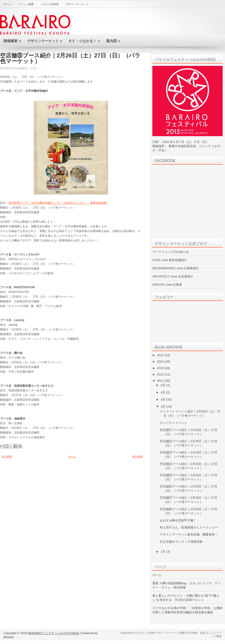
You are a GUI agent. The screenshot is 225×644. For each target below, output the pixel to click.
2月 (164, 406)
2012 (161, 374)
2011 (161, 381)
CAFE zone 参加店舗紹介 (170, 260)
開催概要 (14, 39)
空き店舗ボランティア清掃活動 (181, 542)
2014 (161, 361)
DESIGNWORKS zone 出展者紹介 (176, 268)
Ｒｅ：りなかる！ (86, 39)
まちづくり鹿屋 (145, 633)
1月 (164, 552)
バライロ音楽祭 (50, 4)
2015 (161, 355)
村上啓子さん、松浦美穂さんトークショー (189, 527)
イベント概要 (26, 4)
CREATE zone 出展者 (167, 285)
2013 (161, 368)
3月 (164, 399)
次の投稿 (7, 457)
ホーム (7, 4)
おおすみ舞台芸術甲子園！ (178, 520)
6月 (164, 385)
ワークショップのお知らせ (171, 252)
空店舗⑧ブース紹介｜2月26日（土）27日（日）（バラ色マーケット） (70, 58)
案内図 (114, 39)
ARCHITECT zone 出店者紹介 (173, 276)
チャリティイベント (174, 423)
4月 (164, 392)
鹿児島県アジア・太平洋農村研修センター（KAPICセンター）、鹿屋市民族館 (58, 203)
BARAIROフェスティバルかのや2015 (54, 633)
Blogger (9, 637)
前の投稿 (138, 457)
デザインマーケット (77, 4)
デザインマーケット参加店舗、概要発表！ (189, 534)
